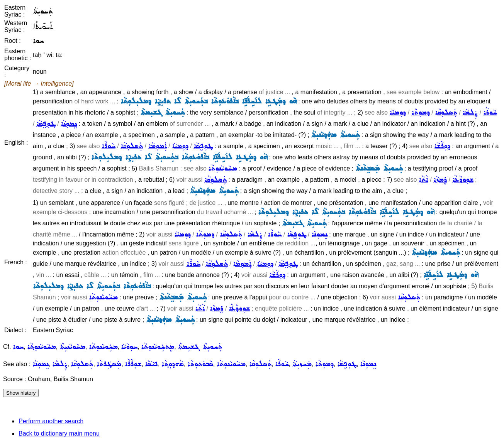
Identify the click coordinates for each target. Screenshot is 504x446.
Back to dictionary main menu (59, 433)
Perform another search (51, 421)
